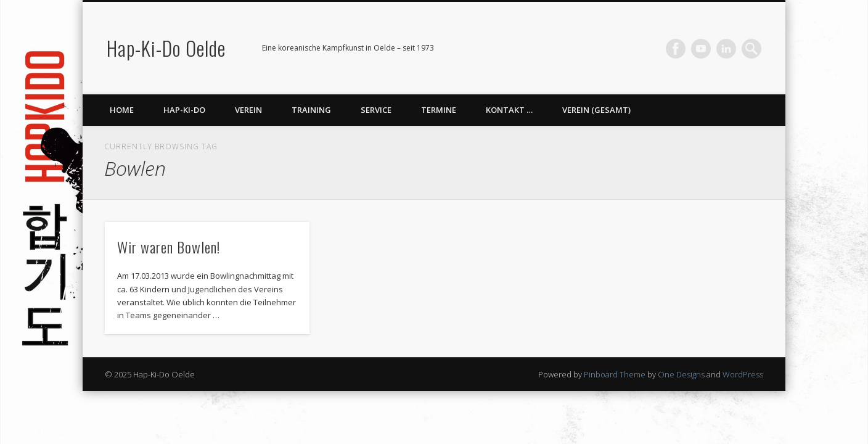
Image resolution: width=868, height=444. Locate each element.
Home (122, 110)
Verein (248, 110)
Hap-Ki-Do (184, 110)
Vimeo (701, 49)
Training (311, 110)
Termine (439, 110)
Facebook (676, 49)
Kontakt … (509, 110)
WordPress (743, 374)
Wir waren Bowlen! (169, 247)
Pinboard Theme (615, 374)
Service (376, 110)
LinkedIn (726, 49)
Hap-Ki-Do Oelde (166, 48)
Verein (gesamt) (596, 110)
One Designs (681, 374)
